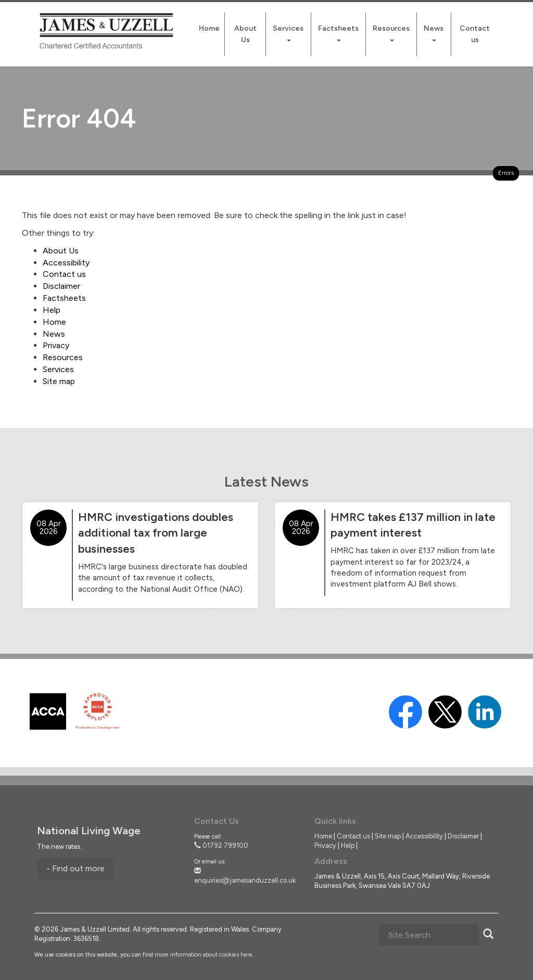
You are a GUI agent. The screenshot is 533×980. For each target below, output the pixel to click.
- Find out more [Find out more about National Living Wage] (75, 868)
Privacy (56, 345)
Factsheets (338, 33)
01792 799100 (221, 845)
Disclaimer (61, 286)
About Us (245, 34)
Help (52, 310)
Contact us (475, 34)
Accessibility (66, 263)
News (434, 33)
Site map (59, 381)
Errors (506, 173)
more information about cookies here (204, 955)
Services (288, 33)
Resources (391, 33)
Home (209, 28)
